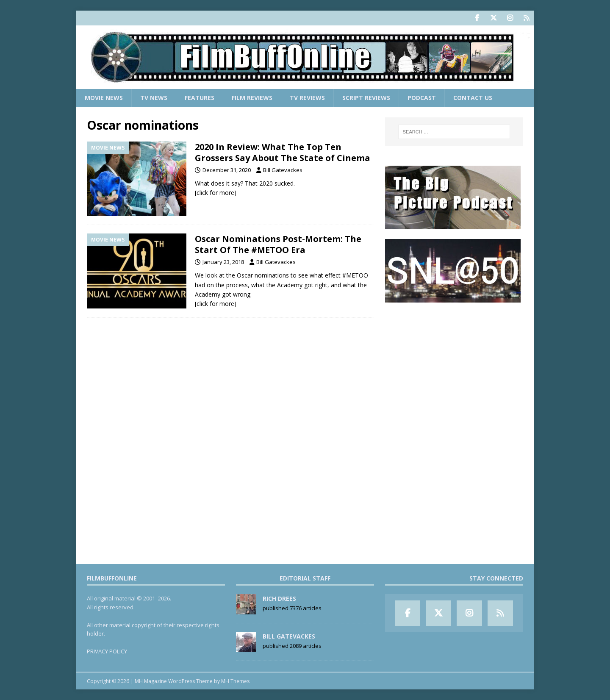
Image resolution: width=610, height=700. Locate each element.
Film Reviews (252, 98)
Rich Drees (279, 599)
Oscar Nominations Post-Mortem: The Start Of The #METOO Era (278, 244)
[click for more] (216, 193)
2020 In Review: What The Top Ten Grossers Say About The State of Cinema (283, 152)
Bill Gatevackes (283, 170)
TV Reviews (307, 98)
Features (200, 98)
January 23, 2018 (223, 262)
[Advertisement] (454, 365)
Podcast (422, 98)
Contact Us (473, 98)
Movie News (104, 98)
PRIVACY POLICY (107, 651)
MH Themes (235, 681)
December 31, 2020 (227, 170)
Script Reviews (366, 98)
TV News (154, 98)
